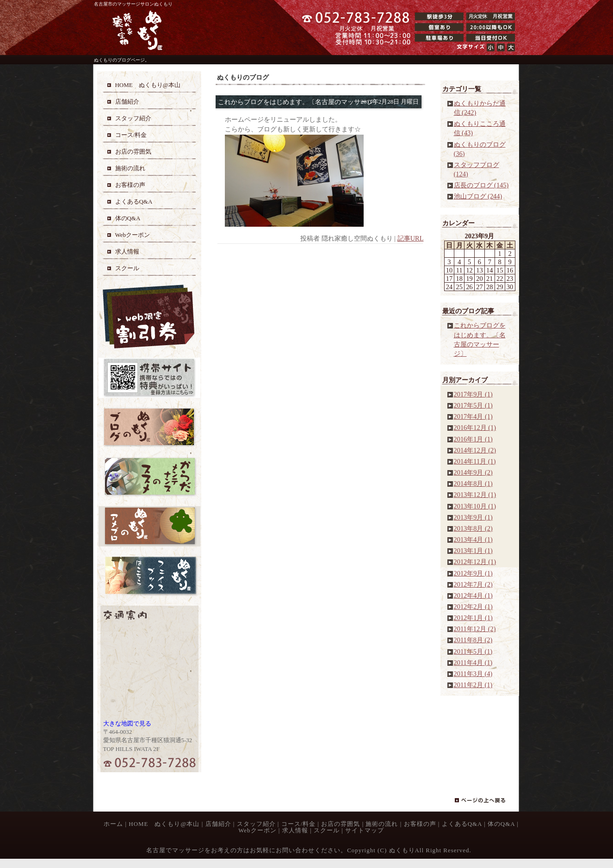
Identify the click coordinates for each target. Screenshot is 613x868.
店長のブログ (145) (481, 185)
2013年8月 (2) (473, 528)
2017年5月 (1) (473, 405)
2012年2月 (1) (473, 607)
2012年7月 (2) (473, 584)
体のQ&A (501, 824)
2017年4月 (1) (473, 416)
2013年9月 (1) (473, 517)
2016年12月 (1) (475, 428)
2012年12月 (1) (475, 562)
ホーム (113, 824)
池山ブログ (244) (478, 196)
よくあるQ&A (462, 824)
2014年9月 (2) (473, 472)
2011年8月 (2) (473, 640)
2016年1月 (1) (473, 439)
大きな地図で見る (127, 723)
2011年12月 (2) (475, 629)
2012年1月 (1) (473, 618)
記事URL (411, 238)
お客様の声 (420, 824)
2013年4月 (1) (473, 539)
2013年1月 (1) (473, 551)
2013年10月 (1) (475, 506)
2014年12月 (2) (475, 450)
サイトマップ (365, 830)
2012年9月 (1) (473, 573)
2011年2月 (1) (473, 685)
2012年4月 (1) (473, 595)
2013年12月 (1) (475, 495)
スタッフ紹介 (256, 824)
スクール (327, 830)
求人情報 (295, 830)
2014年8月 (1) (473, 484)
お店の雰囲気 (341, 824)
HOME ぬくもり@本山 (164, 824)
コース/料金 (299, 824)
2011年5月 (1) (473, 651)
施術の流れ (382, 824)
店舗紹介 (218, 824)
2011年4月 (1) (473, 663)
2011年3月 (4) (473, 674)
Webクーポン (257, 830)
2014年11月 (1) (475, 461)
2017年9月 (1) (473, 394)
